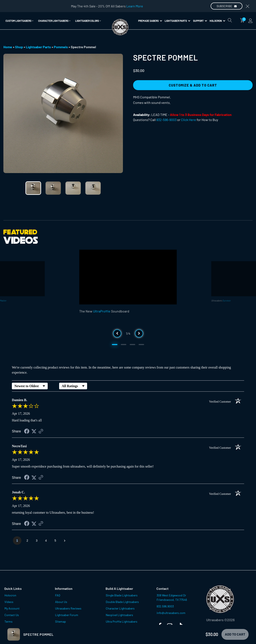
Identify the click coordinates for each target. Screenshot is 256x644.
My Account (12, 608)
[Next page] (65, 541)
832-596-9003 (166, 120)
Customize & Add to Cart (193, 85)
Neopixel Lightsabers (119, 615)
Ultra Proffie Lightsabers (122, 621)
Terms (8, 621)
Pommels (61, 47)
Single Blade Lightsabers (122, 595)
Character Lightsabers (120, 608)
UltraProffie (102, 311)
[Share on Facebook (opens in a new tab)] (27, 432)
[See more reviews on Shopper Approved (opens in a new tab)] (41, 431)
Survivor (227, 300)
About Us (61, 602)
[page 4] (46, 541)
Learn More (135, 6)
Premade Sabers (150, 21)
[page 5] (55, 541)
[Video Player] (128, 277)
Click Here (189, 120)
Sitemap (61, 621)
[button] (20, 21)
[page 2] (27, 541)
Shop (19, 47)
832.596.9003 (165, 606)
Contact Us (12, 615)
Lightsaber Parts (177, 21)
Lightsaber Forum (67, 615)
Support (200, 21)
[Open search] (230, 20)
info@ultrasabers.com (171, 613)
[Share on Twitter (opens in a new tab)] (34, 431)
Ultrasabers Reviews (68, 608)
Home (8, 47)
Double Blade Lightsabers (122, 602)
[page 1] (17, 541)
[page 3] (37, 541)
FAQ (58, 595)
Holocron (217, 21)
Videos (9, 602)
